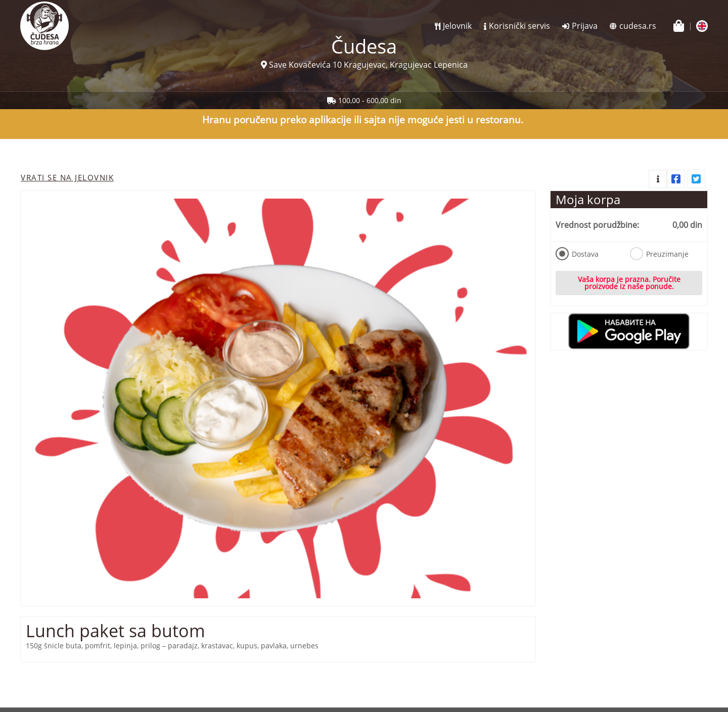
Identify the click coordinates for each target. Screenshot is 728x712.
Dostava (577, 254)
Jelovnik (457, 26)
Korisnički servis (519, 26)
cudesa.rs (638, 26)
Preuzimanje (659, 254)
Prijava (585, 26)
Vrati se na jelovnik (67, 177)
